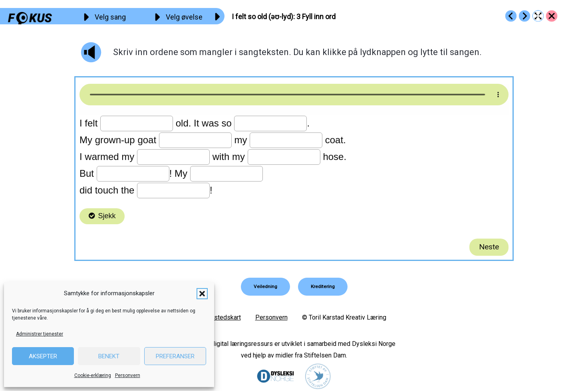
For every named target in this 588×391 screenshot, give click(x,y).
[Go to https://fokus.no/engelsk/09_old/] (552, 16)
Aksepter (43, 356)
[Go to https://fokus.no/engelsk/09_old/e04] (524, 16)
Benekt (109, 356)
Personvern (128, 375)
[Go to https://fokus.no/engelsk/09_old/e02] (511, 16)
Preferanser (175, 356)
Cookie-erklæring (93, 375)
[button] (202, 294)
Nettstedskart (221, 317)
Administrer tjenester (40, 334)
